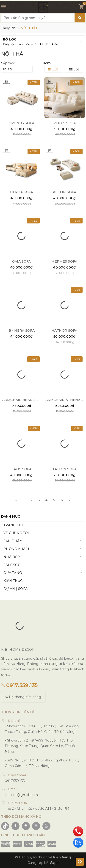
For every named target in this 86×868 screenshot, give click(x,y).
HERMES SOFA (64, 261)
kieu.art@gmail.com (21, 795)
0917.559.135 (19, 685)
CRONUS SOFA (21, 123)
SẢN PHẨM (13, 541)
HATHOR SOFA (65, 331)
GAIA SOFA (21, 261)
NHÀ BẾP (12, 557)
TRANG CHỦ (14, 525)
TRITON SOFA (64, 469)
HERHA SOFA (22, 192)
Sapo (54, 863)
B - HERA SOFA (22, 331)
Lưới (54, 69)
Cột (74, 69)
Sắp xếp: (8, 63)
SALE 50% (12, 565)
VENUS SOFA (65, 123)
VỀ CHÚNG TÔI (16, 533)
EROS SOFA (21, 469)
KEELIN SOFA (64, 192)
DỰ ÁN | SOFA (15, 589)
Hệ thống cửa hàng (23, 697)
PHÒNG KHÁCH (17, 549)
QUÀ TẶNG (13, 573)
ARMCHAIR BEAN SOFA (23, 400)
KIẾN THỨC (13, 581)
